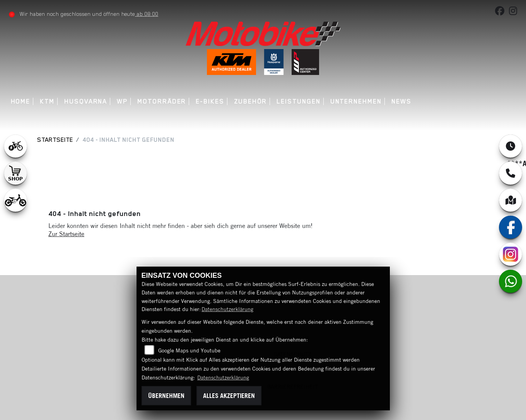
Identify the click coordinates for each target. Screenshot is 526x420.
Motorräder (162, 101)
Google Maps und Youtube (189, 350)
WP (122, 101)
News (401, 101)
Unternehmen (356, 101)
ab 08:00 (147, 14)
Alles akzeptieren (229, 396)
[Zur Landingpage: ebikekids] (15, 200)
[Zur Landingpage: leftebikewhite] (15, 146)
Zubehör (250, 101)
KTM (47, 101)
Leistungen (298, 101)
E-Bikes (210, 101)
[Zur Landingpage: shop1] (15, 173)
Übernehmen (166, 396)
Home (21, 101)
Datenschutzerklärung (227, 309)
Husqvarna (86, 101)
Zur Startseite (66, 234)
